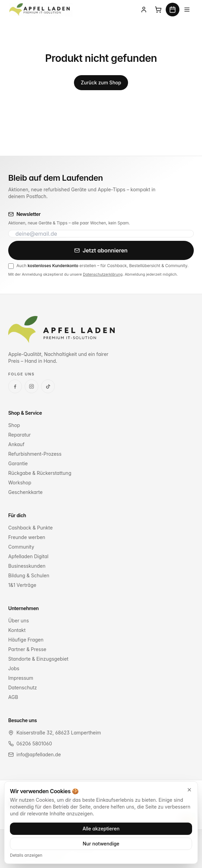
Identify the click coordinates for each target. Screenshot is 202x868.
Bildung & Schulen (29, 575)
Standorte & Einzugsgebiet (38, 659)
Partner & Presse (27, 649)
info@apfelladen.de (39, 754)
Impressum (21, 678)
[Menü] (187, 10)
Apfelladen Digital (28, 556)
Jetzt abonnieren (101, 250)
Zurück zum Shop (101, 82)
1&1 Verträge (22, 585)
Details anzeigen (26, 855)
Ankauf (16, 444)
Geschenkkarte (25, 492)
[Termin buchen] (173, 10)
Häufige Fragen (26, 640)
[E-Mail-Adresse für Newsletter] (101, 234)
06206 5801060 (34, 743)
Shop (14, 425)
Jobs (14, 668)
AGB (13, 697)
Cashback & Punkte (30, 528)
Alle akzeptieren (101, 829)
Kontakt (17, 630)
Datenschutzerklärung (103, 274)
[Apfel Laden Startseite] (61, 330)
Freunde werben (27, 537)
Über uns (18, 621)
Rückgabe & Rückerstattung (40, 473)
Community (21, 547)
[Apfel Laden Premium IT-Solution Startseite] (40, 10)
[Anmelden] (144, 10)
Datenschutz (23, 687)
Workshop (20, 483)
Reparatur (20, 435)
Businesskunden (27, 566)
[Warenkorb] (158, 10)
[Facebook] (15, 386)
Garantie (18, 463)
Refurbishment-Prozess (35, 454)
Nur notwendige (101, 844)
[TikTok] (48, 386)
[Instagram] (31, 386)
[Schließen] (189, 790)
